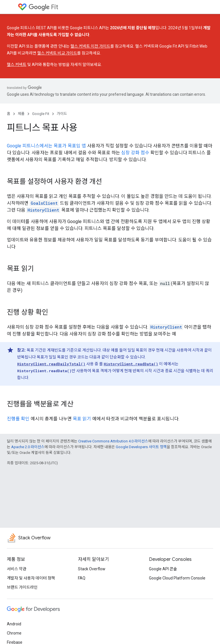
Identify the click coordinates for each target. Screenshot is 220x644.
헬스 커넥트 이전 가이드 (90, 46)
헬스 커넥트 (17, 65)
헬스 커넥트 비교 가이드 (57, 53)
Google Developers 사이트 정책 (141, 447)
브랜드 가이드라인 (22, 587)
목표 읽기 (82, 419)
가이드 (62, 114)
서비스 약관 (17, 569)
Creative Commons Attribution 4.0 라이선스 (113, 441)
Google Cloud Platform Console (177, 578)
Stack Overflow (92, 569)
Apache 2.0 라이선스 (28, 447)
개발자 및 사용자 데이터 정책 (31, 578)
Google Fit (41, 114)
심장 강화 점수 (135, 153)
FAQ (82, 578)
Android (14, 624)
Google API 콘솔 (163, 569)
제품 (21, 114)
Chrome (14, 633)
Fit (43, 7)
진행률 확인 (18, 419)
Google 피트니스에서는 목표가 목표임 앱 (46, 146)
